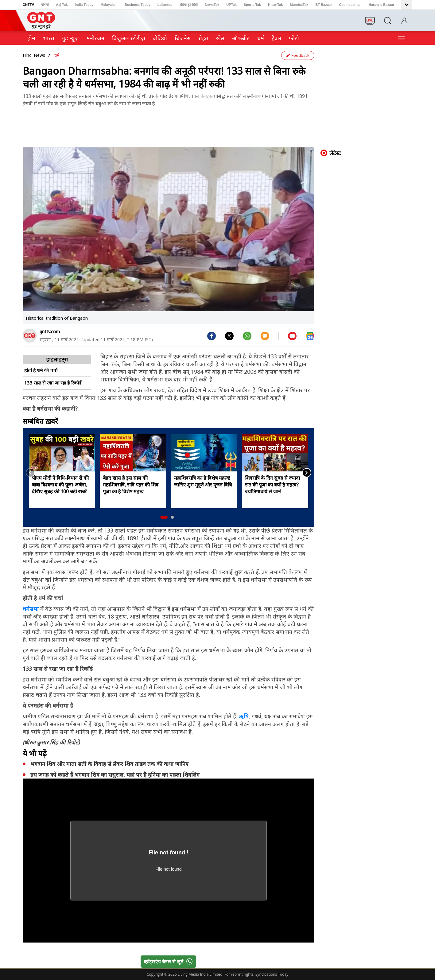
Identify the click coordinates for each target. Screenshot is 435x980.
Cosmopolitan (350, 5)
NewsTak (212, 5)
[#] (229, 336)
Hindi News (34, 55)
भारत (49, 38)
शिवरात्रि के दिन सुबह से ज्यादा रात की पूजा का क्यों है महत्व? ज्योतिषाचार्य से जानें (272, 485)
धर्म (261, 38)
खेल (220, 38)
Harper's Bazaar (381, 5)
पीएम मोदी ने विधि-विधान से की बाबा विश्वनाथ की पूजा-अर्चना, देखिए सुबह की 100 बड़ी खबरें (60, 485)
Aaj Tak (62, 5)
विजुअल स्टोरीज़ (129, 38)
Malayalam (109, 5)
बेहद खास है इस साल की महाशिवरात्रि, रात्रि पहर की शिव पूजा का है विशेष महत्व (131, 485)
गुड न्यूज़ (70, 38)
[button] (164, 517)
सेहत (203, 38)
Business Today (138, 5)
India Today (84, 5)
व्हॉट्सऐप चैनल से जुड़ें (170, 962)
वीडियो (160, 38)
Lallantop (165, 5)
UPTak (231, 5)
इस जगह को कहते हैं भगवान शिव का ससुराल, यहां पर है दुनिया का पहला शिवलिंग (115, 775)
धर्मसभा (31, 609)
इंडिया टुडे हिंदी (189, 5)
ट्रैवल (276, 38)
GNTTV (28, 5)
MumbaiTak (299, 5)
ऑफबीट (241, 38)
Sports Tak (252, 5)
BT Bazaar (324, 5)
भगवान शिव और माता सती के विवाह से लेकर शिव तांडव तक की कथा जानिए (109, 764)
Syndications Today (272, 974)
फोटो (294, 38)
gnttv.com (50, 332)
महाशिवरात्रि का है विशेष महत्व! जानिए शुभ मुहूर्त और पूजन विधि (203, 481)
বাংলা (45, 5)
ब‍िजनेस (183, 38)
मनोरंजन (95, 38)
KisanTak (275, 5)
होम (31, 38)
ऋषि (244, 716)
